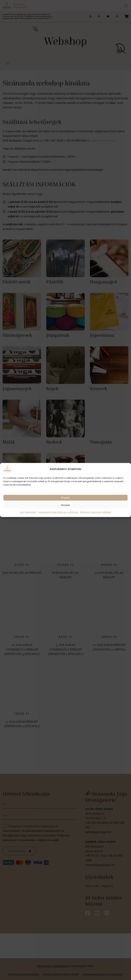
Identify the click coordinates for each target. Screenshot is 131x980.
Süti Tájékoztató (28, 512)
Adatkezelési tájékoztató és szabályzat (58, 512)
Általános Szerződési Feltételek (96, 512)
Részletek (66, 505)
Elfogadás (65, 498)
